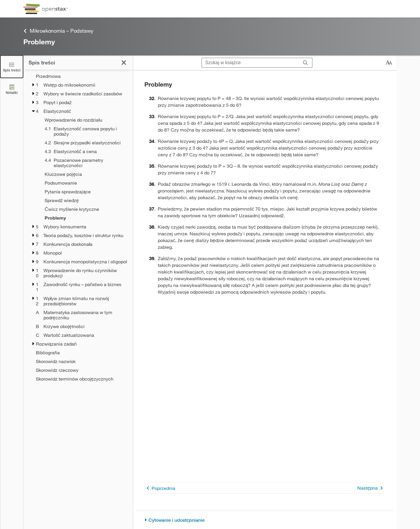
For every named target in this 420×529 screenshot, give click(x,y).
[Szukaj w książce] (250, 63)
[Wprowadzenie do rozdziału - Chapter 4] (85, 120)
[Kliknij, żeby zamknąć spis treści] (124, 63)
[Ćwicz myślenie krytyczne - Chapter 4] (85, 209)
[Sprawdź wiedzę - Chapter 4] (85, 200)
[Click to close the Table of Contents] (12, 67)
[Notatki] (12, 89)
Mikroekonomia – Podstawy (58, 31)
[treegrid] (78, 227)
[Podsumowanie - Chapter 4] (85, 183)
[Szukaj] (306, 63)
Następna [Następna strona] (371, 488)
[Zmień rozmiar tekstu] (389, 63)
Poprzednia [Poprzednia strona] (160, 488)
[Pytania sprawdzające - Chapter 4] (85, 192)
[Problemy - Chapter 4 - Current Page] (85, 218)
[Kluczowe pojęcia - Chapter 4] (85, 174)
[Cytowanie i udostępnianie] (265, 520)
